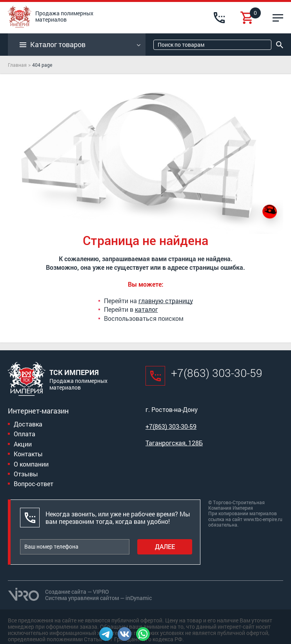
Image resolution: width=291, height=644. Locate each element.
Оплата (25, 434)
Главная (17, 65)
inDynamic (139, 598)
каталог (146, 309)
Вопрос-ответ (34, 484)
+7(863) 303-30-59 (217, 373)
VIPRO (101, 592)
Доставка (28, 424)
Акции (23, 444)
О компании (31, 464)
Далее (165, 546)
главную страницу (166, 301)
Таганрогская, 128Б (174, 443)
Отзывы (26, 474)
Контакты (28, 454)
